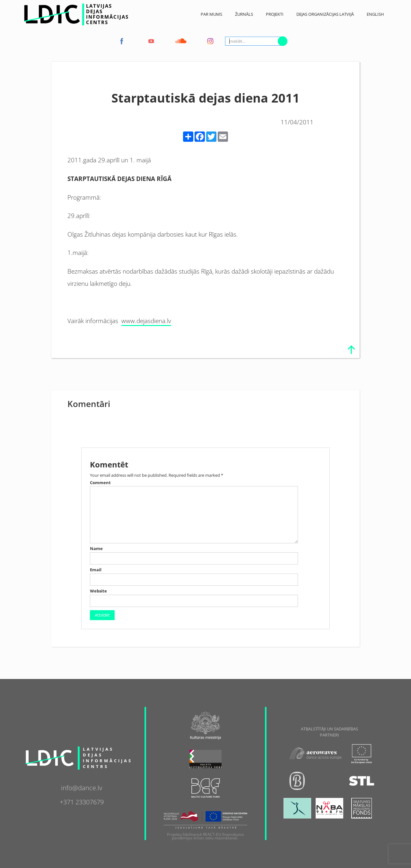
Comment (100, 483)
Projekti (275, 14)
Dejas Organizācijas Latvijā (325, 14)
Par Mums (211, 14)
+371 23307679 (82, 801)
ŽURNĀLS (244, 14)
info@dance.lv (82, 787)
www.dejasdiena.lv (146, 321)
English (375, 14)
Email (96, 570)
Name (96, 549)
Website (98, 591)
